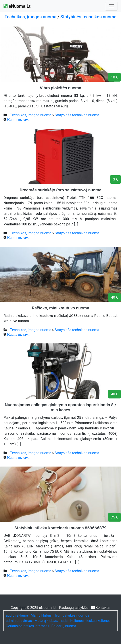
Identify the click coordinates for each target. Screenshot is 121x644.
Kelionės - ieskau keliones (90, 621)
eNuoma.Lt (17, 6)
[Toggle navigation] (111, 6)
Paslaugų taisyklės (74, 608)
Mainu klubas (41, 615)
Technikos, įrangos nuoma (31, 17)
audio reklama (17, 615)
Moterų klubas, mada (51, 621)
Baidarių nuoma (64, 626)
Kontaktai (101, 608)
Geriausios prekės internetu (27, 626)
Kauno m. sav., (18, 120)
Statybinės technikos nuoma (88, 17)
